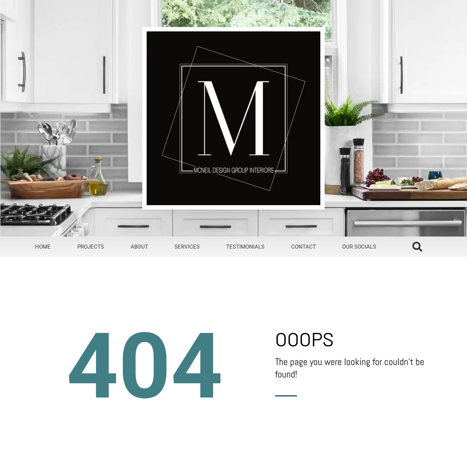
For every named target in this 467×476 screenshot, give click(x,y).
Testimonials (245, 247)
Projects (91, 247)
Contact (304, 247)
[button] (417, 247)
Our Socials (359, 247)
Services (187, 247)
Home (43, 247)
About (139, 247)
